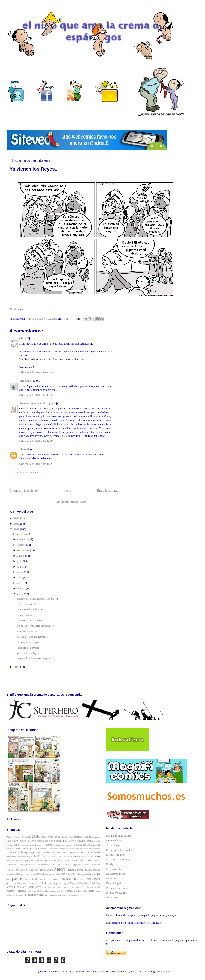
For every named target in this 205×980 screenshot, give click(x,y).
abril (20, 578)
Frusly (110, 864)
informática (46, 865)
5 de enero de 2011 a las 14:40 (36, 395)
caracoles (34, 845)
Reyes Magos (70, 883)
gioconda (29, 861)
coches (86, 845)
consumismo (81, 849)
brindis (10, 845)
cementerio (67, 845)
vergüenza (53, 895)
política (18, 883)
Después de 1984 (116, 855)
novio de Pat (68, 874)
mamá (80, 870)
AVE (34, 841)
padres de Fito (29, 879)
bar (46, 841)
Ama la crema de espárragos (36, 403)
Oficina (96, 874)
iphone (61, 865)
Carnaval (50, 845)
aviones (41, 841)
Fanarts (63, 857)
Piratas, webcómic (116, 893)
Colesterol (95, 845)
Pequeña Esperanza (117, 888)
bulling (17, 845)
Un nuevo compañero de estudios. (36, 626)
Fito (97, 856)
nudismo (79, 874)
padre (17, 878)
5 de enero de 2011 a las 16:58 (36, 441)
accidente (63, 837)
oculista (87, 874)
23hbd (36, 836)
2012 (17, 524)
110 (30, 837)
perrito (90, 879)
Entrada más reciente (24, 490)
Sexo (18, 887)
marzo (21, 583)
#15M (9, 837)
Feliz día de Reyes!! (28, 648)
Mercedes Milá (13, 874)
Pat (74, 879)
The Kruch (26, 381)
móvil (23, 874)
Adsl (71, 837)
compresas (45, 849)
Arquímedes (25, 841)
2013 (17, 518)
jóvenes (68, 865)
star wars (52, 887)
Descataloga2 (114, 883)
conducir (54, 849)
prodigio (40, 883)
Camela (25, 845)
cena (75, 845)
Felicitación (87, 857)
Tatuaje (90, 887)
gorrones (53, 861)
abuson (45, 837)
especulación (34, 857)
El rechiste (112, 897)
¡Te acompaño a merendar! (31, 620)
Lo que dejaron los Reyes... (32, 637)
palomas (56, 879)
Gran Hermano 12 (27, 604)
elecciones (12, 857)
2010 (17, 667)
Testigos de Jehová (57, 891)
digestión (74, 853)
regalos (58, 883)
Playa (97, 879)
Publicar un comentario (28, 472)
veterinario (63, 895)
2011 (17, 529)
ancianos (96, 837)
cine (80, 845)
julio (20, 561)
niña (52, 874)
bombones (80, 841)
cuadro (45, 853)
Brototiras (112, 878)
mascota (88, 870)
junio (20, 567)
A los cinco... (114, 845)
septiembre (24, 550)
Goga (45, 861)
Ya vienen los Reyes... (29, 653)
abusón (54, 837)
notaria (58, 874)
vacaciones (30, 895)
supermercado (74, 887)
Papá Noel (66, 879)
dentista (65, 853)
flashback (11, 861)
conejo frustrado (67, 849)
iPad (55, 865)
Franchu (20, 861)
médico (96, 870)
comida (10, 849)
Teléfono (21, 891)
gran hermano (64, 861)
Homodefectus (114, 840)
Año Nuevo (12, 841)
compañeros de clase (27, 848)
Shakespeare (35, 887)
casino (58, 845)
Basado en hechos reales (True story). (37, 599)
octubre (22, 545)
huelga (37, 865)
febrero (22, 588)
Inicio (67, 490)
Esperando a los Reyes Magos (33, 658)
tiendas (70, 891)
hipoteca (30, 865)
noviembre (24, 539)
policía (10, 883)
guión (74, 861)
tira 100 (78, 891)
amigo (88, 837)
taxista (97, 887)
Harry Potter (94, 861)
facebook (46, 857)
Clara (23, 338)
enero (21, 594)
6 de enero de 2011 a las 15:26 (36, 464)
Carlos (42, 845)
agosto (21, 556)
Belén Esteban (56, 841)
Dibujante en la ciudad (119, 836)
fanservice (74, 856)
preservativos (29, 883)
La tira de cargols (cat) (119, 859)
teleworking (32, 891)
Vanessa (42, 895)
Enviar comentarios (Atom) (72, 502)
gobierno (38, 861)
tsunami (20, 895)
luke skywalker (46, 870)
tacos (84, 887)
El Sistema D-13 (115, 874)
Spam (44, 887)
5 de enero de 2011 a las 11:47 (36, 372)
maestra (72, 870)
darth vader (55, 853)
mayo (21, 572)
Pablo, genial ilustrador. (119, 850)
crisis (38, 853)
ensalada (22, 857)
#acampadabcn (20, 837)
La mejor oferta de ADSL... (32, 609)
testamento (43, 891)
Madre (60, 869)
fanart (55, 857)
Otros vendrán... (26, 615)
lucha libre (33, 870)
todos (84, 891)
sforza (25, 887)
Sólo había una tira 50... (30, 631)
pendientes (82, 879)
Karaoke (86, 865)
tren (14, 895)
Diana (23, 449)
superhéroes (62, 887)
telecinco (11, 891)
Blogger (165, 972)
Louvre (23, 870)
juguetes (77, 865)
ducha (97, 853)
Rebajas (49, 883)
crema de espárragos (24, 853)
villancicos (73, 895)
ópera (9, 879)
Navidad (40, 874)
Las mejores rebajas (28, 642)
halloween (83, 861)
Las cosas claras (115, 869)
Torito (91, 891)
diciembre (23, 534)
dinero (82, 853)
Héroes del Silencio (16, 865)
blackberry (70, 841)
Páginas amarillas (44, 879)
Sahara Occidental (86, 883)
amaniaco (79, 837)
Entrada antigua (108, 490)
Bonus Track (93, 841)
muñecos (31, 874)
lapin (16, 870)
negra (47, 874)
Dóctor (89, 853)
